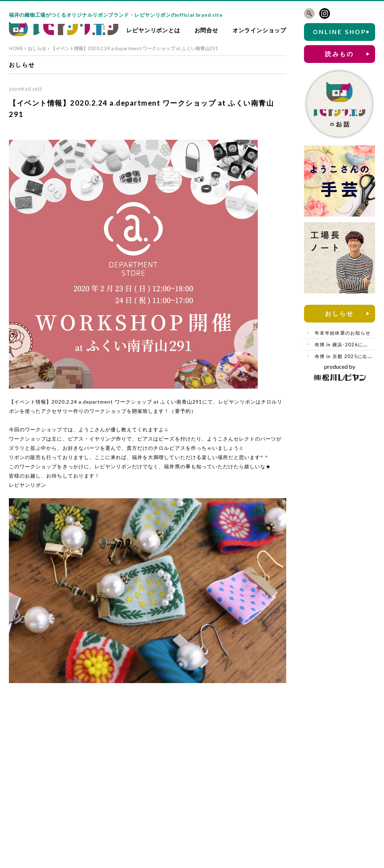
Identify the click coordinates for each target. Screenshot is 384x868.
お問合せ (206, 30)
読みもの (340, 54)
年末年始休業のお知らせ (343, 333)
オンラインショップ (259, 30)
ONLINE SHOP (340, 32)
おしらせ (340, 313)
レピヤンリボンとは (153, 30)
